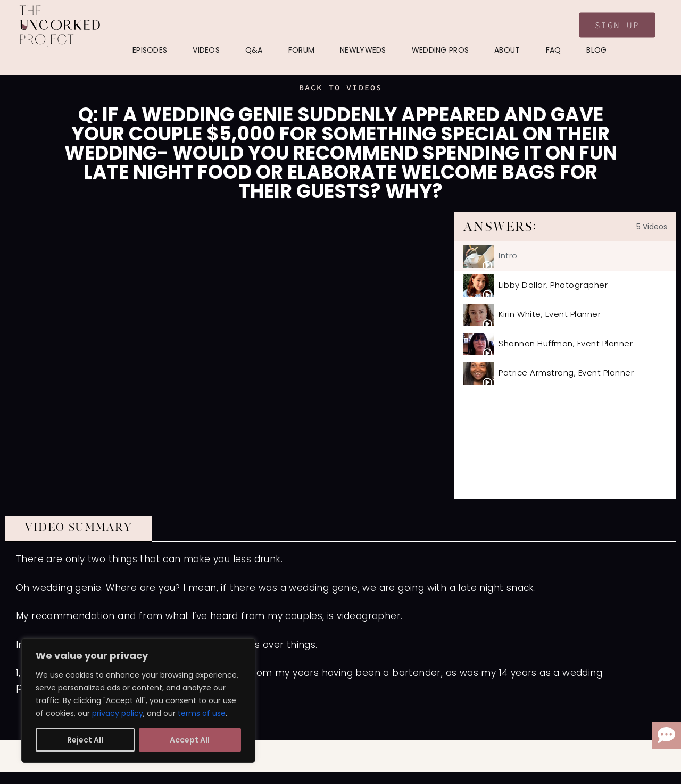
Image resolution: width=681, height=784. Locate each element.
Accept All (190, 740)
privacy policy (118, 713)
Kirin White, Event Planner (550, 314)
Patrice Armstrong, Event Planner (566, 373)
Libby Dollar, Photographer (553, 285)
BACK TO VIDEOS (341, 87)
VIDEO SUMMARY (79, 527)
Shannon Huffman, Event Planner (566, 343)
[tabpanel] (230, 355)
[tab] (565, 256)
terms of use (202, 713)
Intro (508, 256)
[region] (138, 700)
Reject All (85, 740)
